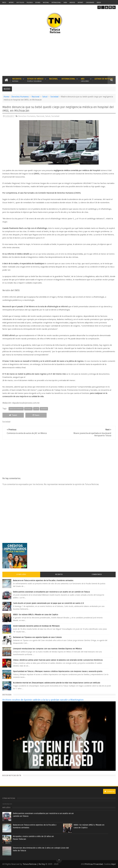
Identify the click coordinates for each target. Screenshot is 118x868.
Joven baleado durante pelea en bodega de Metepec (36, 626)
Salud (45, 97)
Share (36, 415)
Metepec (11, 3)
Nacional (46, 3)
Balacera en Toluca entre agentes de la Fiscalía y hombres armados (43, 580)
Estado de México (35, 80)
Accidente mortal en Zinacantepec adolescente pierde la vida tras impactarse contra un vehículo (57, 683)
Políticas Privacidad (94, 864)
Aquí (113, 864)
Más (85, 80)
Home (6, 97)
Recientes (17, 80)
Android (72, 3)
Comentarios (97, 574)
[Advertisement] (35, 55)
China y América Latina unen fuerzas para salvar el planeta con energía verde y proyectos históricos (58, 660)
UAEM (65, 3)
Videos (99, 3)
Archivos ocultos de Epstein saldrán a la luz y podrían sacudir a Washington (43, 700)
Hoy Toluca (20, 3)
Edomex (38, 3)
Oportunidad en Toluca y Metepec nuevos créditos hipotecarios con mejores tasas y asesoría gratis (58, 671)
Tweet (13, 415)
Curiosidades (90, 3)
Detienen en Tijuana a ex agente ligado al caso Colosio (37, 637)
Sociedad (54, 97)
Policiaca (30, 3)
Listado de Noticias (104, 79)
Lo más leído (21, 574)
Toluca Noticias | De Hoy (34, 864)
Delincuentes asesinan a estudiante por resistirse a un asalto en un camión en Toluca (51, 592)
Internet (80, 3)
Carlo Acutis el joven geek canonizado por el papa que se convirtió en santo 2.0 (48, 603)
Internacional (56, 3)
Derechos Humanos (20, 97)
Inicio (4, 3)
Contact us (109, 791)
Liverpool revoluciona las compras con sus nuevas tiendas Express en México (47, 649)
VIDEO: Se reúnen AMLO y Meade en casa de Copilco (36, 615)
